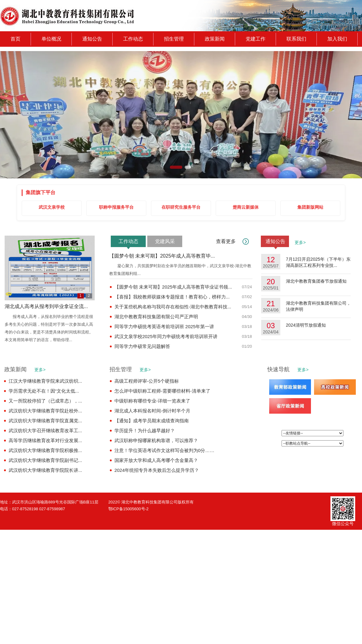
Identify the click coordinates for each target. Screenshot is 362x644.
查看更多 (226, 241)
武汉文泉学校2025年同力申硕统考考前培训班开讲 (166, 336)
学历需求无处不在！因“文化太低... (44, 391)
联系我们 (296, 39)
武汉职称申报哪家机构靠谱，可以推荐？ (156, 440)
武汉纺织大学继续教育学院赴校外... (45, 411)
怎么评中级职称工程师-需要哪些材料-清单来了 (162, 391)
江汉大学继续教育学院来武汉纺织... (45, 381)
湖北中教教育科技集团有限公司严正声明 (156, 317)
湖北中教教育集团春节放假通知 (316, 282)
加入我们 (337, 39)
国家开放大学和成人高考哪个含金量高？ (156, 460)
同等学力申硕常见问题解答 (142, 346)
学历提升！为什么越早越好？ (145, 431)
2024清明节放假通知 (306, 326)
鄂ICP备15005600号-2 (128, 509)
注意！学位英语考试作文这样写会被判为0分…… (164, 450)
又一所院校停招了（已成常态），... (45, 401)
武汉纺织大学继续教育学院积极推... (45, 450)
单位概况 (51, 39)
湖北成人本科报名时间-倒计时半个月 (152, 411)
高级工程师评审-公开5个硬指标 (147, 381)
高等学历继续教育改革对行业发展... (45, 440)
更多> (298, 242)
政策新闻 (215, 39)
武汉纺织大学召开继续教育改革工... (45, 431)
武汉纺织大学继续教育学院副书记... (45, 460)
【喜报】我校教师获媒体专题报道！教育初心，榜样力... (172, 297)
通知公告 (92, 39)
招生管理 (174, 39)
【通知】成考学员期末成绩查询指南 (152, 421)
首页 (15, 39)
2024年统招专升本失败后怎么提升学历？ (157, 470)
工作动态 (133, 39)
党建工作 (256, 39)
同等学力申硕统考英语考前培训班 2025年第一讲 (164, 326)
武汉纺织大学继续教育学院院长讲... (45, 470)
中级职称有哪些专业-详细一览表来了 (152, 401)
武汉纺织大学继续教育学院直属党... (45, 421)
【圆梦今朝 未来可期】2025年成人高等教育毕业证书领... (173, 287)
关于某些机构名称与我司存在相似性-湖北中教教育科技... (173, 307)
